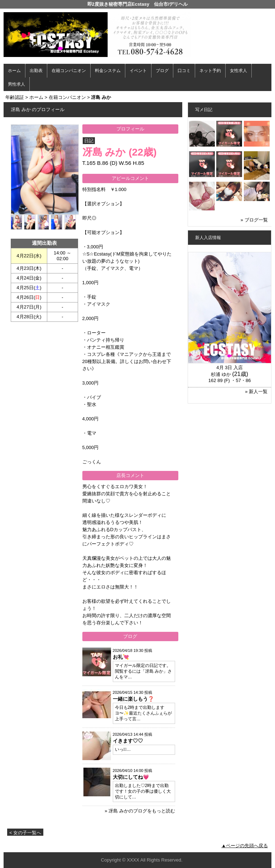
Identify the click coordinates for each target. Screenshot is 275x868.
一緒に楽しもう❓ (133, 699)
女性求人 (238, 71)
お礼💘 (121, 657)
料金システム (108, 71)
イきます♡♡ (128, 741)
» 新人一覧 (256, 392)
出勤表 (36, 71)
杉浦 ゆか (221, 374)
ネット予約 (210, 71)
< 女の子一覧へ (25, 833)
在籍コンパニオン (69, 71)
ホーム (14, 71)
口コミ (184, 71)
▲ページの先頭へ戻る (245, 846)
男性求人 (16, 84)
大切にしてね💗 (131, 777)
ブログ (162, 71)
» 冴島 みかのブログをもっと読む (140, 811)
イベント (138, 71)
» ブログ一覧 (254, 220)
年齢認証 (15, 97)
